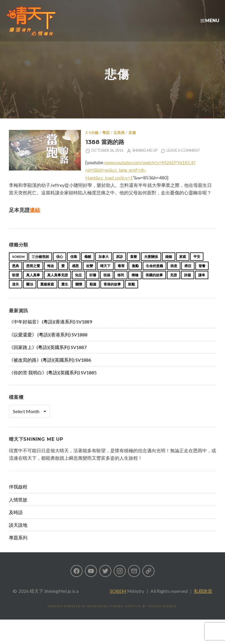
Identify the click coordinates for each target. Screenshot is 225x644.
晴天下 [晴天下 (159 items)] (105, 275)
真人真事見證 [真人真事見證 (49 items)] (58, 284)
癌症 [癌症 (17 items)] (188, 275)
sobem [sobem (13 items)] (18, 266)
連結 (35, 219)
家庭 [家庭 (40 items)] (183, 266)
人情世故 (18, 509)
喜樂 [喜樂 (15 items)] (134, 266)
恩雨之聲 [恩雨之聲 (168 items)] (33, 275)
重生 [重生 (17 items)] (65, 293)
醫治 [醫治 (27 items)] (30, 293)
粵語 (106, 142)
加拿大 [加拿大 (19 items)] (104, 266)
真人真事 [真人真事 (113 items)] (33, 284)
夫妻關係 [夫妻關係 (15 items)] (151, 266)
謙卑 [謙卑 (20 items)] (202, 284)
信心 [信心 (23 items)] (60, 266)
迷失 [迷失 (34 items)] (16, 293)
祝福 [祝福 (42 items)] (107, 284)
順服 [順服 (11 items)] (93, 293)
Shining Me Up (145, 160)
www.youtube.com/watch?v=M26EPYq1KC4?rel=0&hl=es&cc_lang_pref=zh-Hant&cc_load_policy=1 (141, 179)
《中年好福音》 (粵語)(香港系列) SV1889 (50, 331)
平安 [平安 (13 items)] (197, 266)
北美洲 (119, 142)
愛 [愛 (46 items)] (63, 275)
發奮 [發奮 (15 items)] (202, 275)
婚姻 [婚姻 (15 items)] (169, 266)
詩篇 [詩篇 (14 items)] (188, 284)
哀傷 (132, 142)
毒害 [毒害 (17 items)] (121, 275)
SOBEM (118, 600)
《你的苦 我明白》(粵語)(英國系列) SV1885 (53, 382)
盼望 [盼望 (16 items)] (16, 284)
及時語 (16, 521)
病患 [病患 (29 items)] (174, 275)
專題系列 (18, 547)
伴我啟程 (18, 496)
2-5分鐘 (92, 142)
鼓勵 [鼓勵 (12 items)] (131, 293)
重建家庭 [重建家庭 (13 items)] (47, 293)
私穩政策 (203, 600)
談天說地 (18, 534)
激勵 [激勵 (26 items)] (135, 275)
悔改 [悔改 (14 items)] (51, 275)
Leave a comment (183, 160)
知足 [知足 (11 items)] (79, 284)
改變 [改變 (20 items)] (89, 275)
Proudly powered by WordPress (77, 615)
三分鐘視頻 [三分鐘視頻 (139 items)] (40, 266)
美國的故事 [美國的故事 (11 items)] (154, 284)
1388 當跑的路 (105, 151)
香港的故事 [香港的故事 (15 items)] (112, 293)
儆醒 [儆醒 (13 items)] (88, 266)
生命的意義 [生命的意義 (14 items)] (155, 275)
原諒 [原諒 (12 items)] (119, 266)
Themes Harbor (162, 615)
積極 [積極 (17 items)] (135, 284)
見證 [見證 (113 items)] (173, 284)
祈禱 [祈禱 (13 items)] (93, 284)
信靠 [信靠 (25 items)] (74, 266)
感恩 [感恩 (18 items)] (75, 275)
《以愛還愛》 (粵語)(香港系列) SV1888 (48, 344)
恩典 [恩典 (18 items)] (16, 275)
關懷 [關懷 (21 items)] (79, 293)
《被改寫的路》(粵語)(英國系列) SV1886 (50, 369)
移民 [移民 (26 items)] (121, 284)
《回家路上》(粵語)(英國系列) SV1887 (48, 356)
